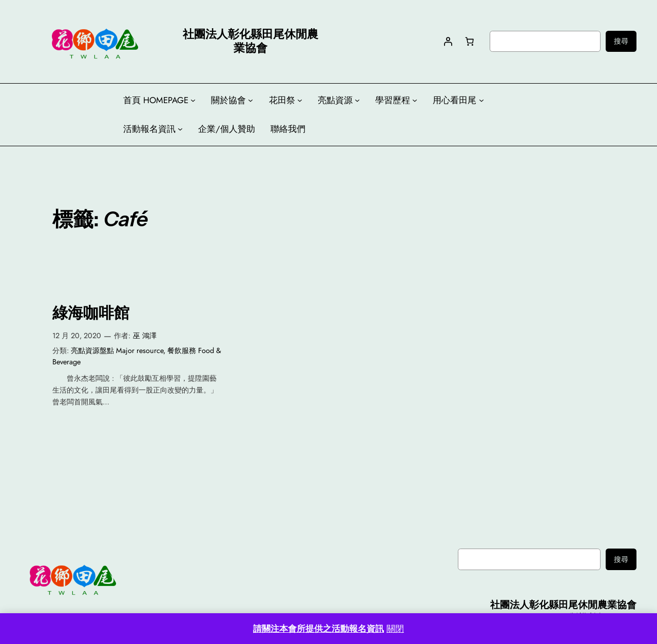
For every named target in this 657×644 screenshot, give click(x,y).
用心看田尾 (455, 100)
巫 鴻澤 (145, 336)
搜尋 (621, 41)
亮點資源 (335, 100)
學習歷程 (393, 100)
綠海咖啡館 (91, 313)
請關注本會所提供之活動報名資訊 (318, 629)
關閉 (395, 629)
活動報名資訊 (149, 129)
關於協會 (228, 100)
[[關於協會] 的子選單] (250, 100)
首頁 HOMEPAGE (156, 100)
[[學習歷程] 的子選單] (415, 100)
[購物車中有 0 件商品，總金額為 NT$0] (469, 41)
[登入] (448, 41)
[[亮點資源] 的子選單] (357, 100)
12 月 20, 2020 (77, 336)
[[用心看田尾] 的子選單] (481, 100)
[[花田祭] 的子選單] (300, 100)
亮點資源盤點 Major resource (117, 350)
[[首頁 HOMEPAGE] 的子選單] (193, 100)
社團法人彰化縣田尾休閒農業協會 (563, 604)
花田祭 (282, 100)
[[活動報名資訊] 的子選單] (180, 129)
